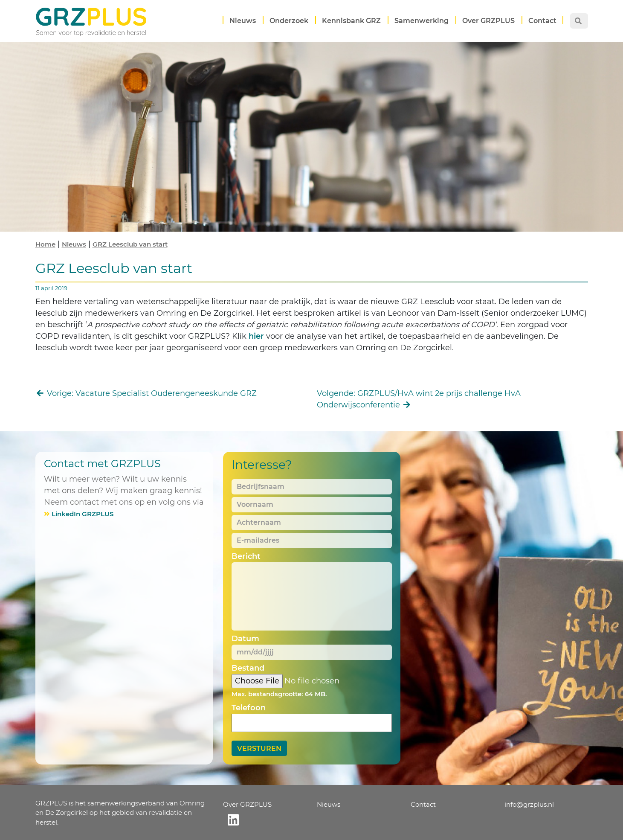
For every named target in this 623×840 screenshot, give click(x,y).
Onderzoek (289, 21)
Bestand (248, 668)
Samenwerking (422, 21)
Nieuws (243, 21)
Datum (245, 639)
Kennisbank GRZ (351, 21)
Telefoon (249, 708)
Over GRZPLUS (488, 21)
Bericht (246, 556)
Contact (542, 21)
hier (255, 336)
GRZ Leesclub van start (130, 244)
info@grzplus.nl (529, 804)
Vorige (146, 393)
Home (45, 244)
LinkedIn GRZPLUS (83, 514)
